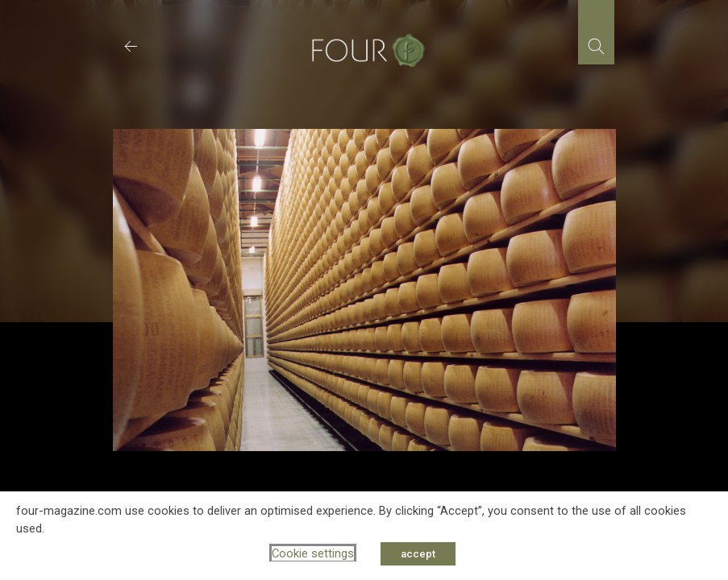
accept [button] (418, 554)
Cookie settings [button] (313, 553)
